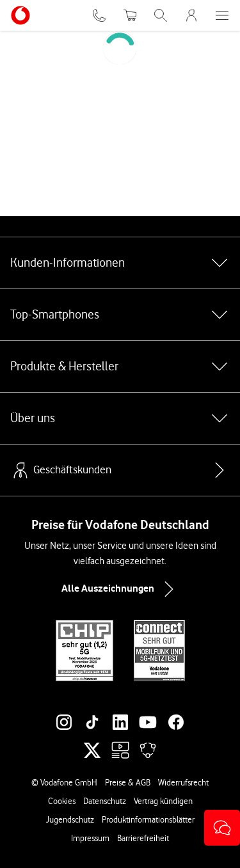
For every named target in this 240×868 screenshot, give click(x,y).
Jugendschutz (70, 819)
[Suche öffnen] (161, 15)
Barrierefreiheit (143, 838)
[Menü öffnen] (222, 15)
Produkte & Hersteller (120, 367)
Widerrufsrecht (183, 782)
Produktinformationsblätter (148, 819)
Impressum (90, 838)
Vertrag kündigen (163, 801)
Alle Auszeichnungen (120, 589)
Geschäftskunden (61, 470)
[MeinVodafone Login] (191, 15)
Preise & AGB (128, 782)
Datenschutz (105, 801)
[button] (222, 828)
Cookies (62, 801)
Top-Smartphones (120, 315)
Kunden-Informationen (120, 263)
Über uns (120, 418)
